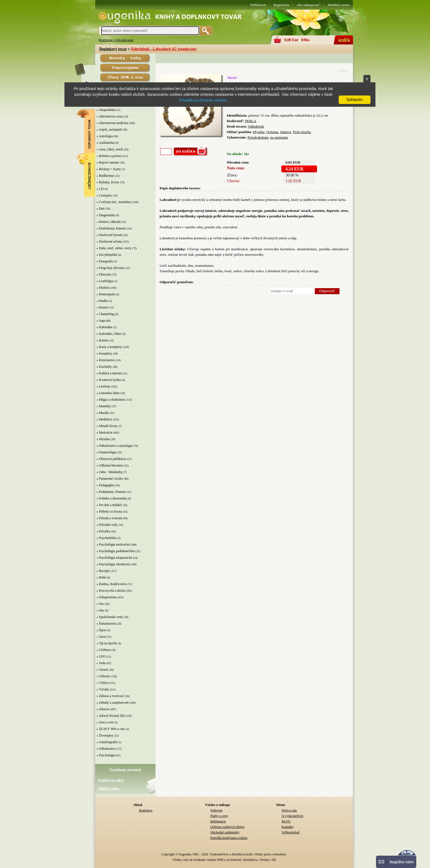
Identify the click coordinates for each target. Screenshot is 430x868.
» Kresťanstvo (106, 360)
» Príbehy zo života (109, 512)
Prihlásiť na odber (111, 780)
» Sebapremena (107, 597)
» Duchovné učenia (109, 241)
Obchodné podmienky (225, 832)
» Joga (101, 321)
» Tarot (101, 637)
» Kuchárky (104, 367)
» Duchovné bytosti (109, 235)
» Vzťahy (103, 689)
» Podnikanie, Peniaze (111, 492)
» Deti (101, 209)
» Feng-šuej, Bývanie (111, 268)
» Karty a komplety (109, 347)
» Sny (100, 610)
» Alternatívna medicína (112, 123)
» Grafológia (105, 281)
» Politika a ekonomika (112, 498)
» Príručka (103, 531)
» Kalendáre (104, 327)
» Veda (101, 663)
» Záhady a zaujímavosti (113, 703)
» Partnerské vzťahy (110, 479)
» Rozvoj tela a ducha (111, 591)
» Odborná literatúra (110, 465)
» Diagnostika (106, 215)
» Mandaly (104, 406)
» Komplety (104, 353)
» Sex (100, 604)
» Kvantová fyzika (109, 380)
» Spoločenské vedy (110, 617)
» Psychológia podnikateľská (116, 551)
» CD (100, 189)
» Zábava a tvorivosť (110, 696)
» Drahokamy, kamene (111, 228)
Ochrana (272, 132)
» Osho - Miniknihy (110, 472)
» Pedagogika (105, 485)
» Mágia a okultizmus (111, 400)
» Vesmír (102, 670)
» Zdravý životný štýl (111, 716)
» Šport (101, 630)
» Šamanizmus (106, 623)
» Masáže (103, 413)
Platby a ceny (219, 816)
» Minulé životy (107, 426)
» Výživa (102, 683)
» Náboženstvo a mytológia (115, 446)
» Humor (102, 307)
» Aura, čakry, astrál (110, 149)
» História (103, 288)
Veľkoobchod (291, 832)
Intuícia (286, 132)
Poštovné (216, 810)
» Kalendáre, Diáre (109, 334)
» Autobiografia (107, 742)
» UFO (101, 656)
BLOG (286, 821)
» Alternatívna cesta (110, 116)
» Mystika (103, 439)
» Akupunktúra (106, 110)
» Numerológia (106, 452)
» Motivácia (104, 432)
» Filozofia (104, 274)
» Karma (102, 340)
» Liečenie (103, 386)
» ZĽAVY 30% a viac (111, 729)
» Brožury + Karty (109, 169)
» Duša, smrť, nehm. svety (114, 248)
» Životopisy (105, 735)
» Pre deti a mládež (109, 505)
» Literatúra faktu (108, 393)
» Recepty (103, 571)
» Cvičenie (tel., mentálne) (114, 202)
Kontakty (288, 827)
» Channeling (105, 314)
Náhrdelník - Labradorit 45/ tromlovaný (164, 49)
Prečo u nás (289, 810)
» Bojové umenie (108, 162)
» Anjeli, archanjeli (109, 130)
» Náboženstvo (106, 749)
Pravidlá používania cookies (229, 838)
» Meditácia (104, 419)
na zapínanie (279, 137)
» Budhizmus (105, 176)
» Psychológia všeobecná (113, 564)
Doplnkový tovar (113, 49)
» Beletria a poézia (109, 156)
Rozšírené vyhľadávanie (116, 40)
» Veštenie (103, 676)
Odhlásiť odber (109, 788)
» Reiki (101, 577)
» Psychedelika (106, 538)
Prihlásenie (258, 5)
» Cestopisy (104, 195)
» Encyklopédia (107, 255)
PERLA (251, 121)
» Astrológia (105, 136)
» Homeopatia (106, 294)
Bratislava (146, 810)
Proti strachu (302, 132)
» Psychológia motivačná (113, 544)
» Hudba (102, 301)
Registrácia (281, 5)
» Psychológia (106, 755)
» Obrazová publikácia (111, 459)
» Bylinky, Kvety (108, 182)
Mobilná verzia (339, 5)
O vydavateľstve (292, 816)
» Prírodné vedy (107, 525)
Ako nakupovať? (309, 5)
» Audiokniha (105, 143)
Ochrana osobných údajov (227, 827)
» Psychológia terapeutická (114, 558)
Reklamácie (218, 821)
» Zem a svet (105, 722)
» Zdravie (103, 709)
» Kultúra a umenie (109, 373)
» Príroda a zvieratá (109, 518)
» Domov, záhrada (109, 222)
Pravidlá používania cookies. (203, 100)
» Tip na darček (107, 643)
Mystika (259, 132)
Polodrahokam (258, 137)
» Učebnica (104, 650)
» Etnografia (105, 261)
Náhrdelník (256, 126)
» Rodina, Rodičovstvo (112, 584)
